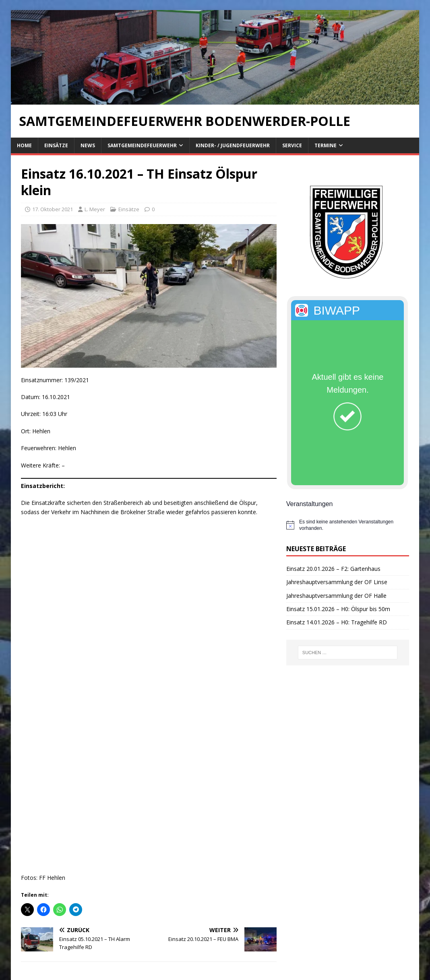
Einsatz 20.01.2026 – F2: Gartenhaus (333, 569)
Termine (326, 145)
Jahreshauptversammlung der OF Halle (336, 596)
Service (292, 145)
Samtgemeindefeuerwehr (142, 145)
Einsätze (56, 145)
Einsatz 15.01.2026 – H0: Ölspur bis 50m (338, 609)
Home (24, 145)
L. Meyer (95, 209)
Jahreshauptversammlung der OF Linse (337, 582)
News (88, 145)
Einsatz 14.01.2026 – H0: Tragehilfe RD (337, 622)
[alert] (348, 525)
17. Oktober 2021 (53, 209)
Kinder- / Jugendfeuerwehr (233, 145)
